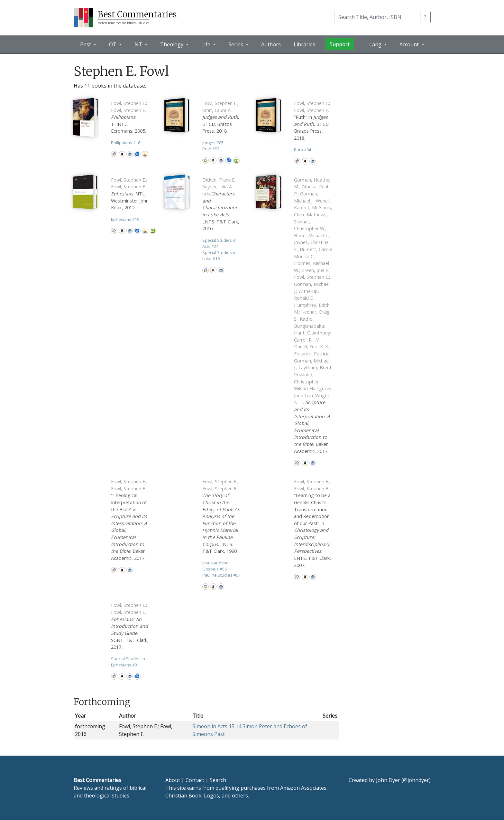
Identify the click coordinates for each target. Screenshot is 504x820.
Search (218, 780)
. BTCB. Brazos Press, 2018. (221, 117)
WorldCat (114, 154)
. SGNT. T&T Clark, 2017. (130, 626)
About (173, 780)
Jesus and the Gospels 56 (215, 566)
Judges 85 (213, 143)
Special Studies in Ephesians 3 (128, 662)
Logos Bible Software (137, 154)
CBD (130, 154)
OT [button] (113, 44)
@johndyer (416, 780)
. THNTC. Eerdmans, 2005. (129, 117)
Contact (195, 780)
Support (340, 44)
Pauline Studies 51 (221, 575)
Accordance (145, 154)
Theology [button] (172, 44)
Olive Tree (236, 160)
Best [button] (86, 44)
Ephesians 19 (125, 219)
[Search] (377, 17)
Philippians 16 (126, 143)
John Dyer (388, 780)
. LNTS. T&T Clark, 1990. (221, 516)
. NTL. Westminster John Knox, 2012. (130, 194)
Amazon (122, 154)
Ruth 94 (302, 150)
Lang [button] (376, 44)
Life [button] (206, 44)
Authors (271, 44)
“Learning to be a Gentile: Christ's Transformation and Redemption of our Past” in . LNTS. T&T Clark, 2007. (312, 523)
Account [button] (410, 44)
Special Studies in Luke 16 (219, 255)
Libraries (304, 44)
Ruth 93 (211, 149)
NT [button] (139, 44)
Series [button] (236, 44)
